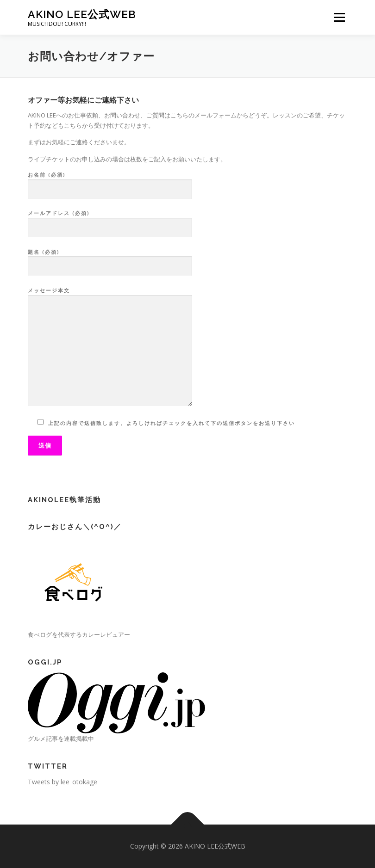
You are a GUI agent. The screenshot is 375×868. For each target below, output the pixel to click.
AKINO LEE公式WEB (82, 14)
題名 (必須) (110, 259)
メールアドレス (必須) (110, 221)
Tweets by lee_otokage (62, 782)
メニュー (339, 17)
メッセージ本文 (110, 347)
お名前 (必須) (110, 182)
